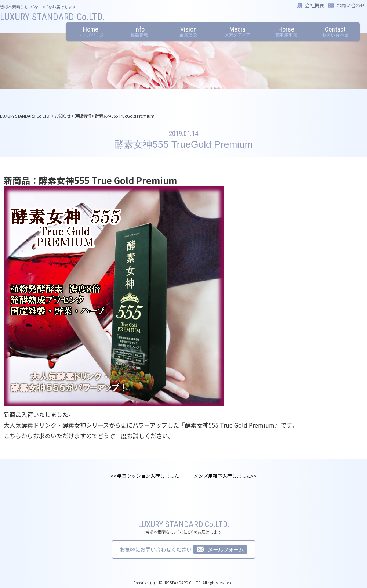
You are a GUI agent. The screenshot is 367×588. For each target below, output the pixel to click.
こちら (12, 436)
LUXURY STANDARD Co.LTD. (52, 17)
